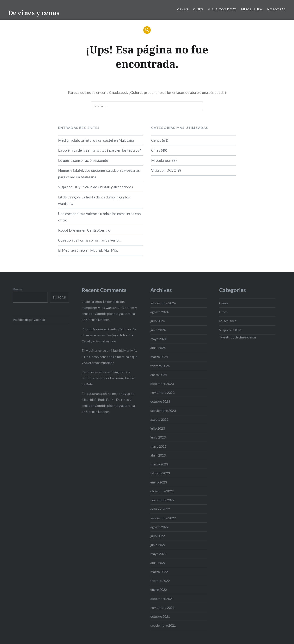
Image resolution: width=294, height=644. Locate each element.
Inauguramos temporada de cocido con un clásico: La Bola (108, 378)
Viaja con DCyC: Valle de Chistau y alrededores (96, 187)
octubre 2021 (160, 616)
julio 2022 (158, 536)
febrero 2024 (160, 366)
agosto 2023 (159, 419)
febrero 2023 (160, 473)
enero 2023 (159, 482)
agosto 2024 (159, 312)
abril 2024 (158, 348)
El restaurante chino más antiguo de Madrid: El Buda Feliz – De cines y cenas (108, 399)
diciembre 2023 (162, 384)
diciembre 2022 (162, 491)
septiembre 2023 (163, 410)
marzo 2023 (159, 464)
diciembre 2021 (162, 599)
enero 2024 (159, 375)
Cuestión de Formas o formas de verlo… (90, 240)
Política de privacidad (29, 320)
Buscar (18, 289)
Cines (198, 9)
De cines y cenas (34, 13)
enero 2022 (159, 589)
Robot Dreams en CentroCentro (84, 230)
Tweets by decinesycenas (238, 337)
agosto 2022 (159, 527)
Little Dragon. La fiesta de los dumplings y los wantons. (94, 200)
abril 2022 (158, 563)
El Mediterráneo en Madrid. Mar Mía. (88, 250)
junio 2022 (158, 545)
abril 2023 (158, 455)
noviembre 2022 (162, 500)
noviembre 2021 (162, 607)
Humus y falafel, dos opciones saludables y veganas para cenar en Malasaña (99, 174)
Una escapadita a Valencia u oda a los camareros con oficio (99, 217)
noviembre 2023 (162, 392)
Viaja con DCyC (222, 9)
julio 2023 (158, 428)
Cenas (183, 9)
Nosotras (277, 9)
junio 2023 (158, 437)
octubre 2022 (160, 509)
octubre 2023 (160, 401)
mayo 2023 (158, 446)
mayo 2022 (158, 554)
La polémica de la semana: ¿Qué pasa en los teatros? (99, 150)
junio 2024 (158, 330)
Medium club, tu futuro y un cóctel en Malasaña (96, 140)
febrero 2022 (160, 581)
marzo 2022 (159, 572)
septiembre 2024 (163, 303)
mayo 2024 (158, 339)
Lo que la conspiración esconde (83, 160)
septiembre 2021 (163, 625)
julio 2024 (158, 321)
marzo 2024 (159, 357)
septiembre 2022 (163, 518)
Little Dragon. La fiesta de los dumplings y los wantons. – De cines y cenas (109, 308)
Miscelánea (252, 9)
